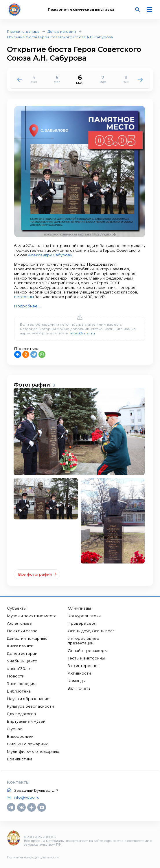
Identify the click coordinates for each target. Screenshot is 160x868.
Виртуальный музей (26, 721)
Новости (16, 676)
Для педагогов (21, 714)
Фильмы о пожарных (27, 744)
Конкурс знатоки (84, 616)
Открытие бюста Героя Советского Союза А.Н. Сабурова (60, 37)
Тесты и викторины (86, 658)
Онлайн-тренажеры (88, 650)
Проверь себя (82, 623)
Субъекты (17, 608)
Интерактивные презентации (83, 641)
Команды (77, 681)
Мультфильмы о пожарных (33, 751)
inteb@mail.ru (83, 333)
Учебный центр (22, 661)
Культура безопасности (30, 706)
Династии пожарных (27, 638)
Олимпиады (79, 608)
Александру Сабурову (50, 255)
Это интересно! (83, 666)
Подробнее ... (28, 306)
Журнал (15, 729)
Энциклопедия (21, 684)
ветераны (24, 297)
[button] (140, 80)
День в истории (62, 31)
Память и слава (22, 631)
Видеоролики (20, 736)
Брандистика (20, 759)
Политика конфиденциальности (33, 857)
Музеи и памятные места (32, 616)
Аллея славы (20, 623)
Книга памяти (20, 646)
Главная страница (23, 31)
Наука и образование (28, 699)
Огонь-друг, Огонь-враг (91, 631)
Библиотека (19, 691)
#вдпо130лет (20, 668)
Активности (79, 673)
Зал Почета (79, 688)
